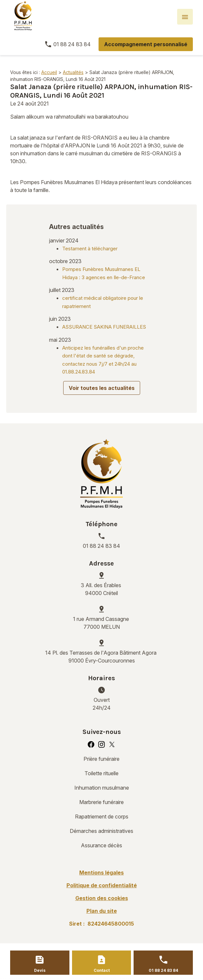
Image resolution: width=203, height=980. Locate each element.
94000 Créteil (102, 589)
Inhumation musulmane (102, 788)
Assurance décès (101, 845)
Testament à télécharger (90, 249)
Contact (102, 970)
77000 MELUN (102, 623)
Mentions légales (101, 873)
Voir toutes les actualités (102, 388)
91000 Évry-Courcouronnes (101, 656)
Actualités (73, 72)
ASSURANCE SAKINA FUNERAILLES (104, 327)
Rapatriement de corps (102, 817)
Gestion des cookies (102, 898)
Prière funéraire (101, 759)
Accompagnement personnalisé (146, 44)
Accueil (49, 72)
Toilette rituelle (101, 773)
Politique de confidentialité (102, 885)
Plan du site (102, 911)
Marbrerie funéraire (101, 802)
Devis (40, 970)
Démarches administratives (101, 831)
